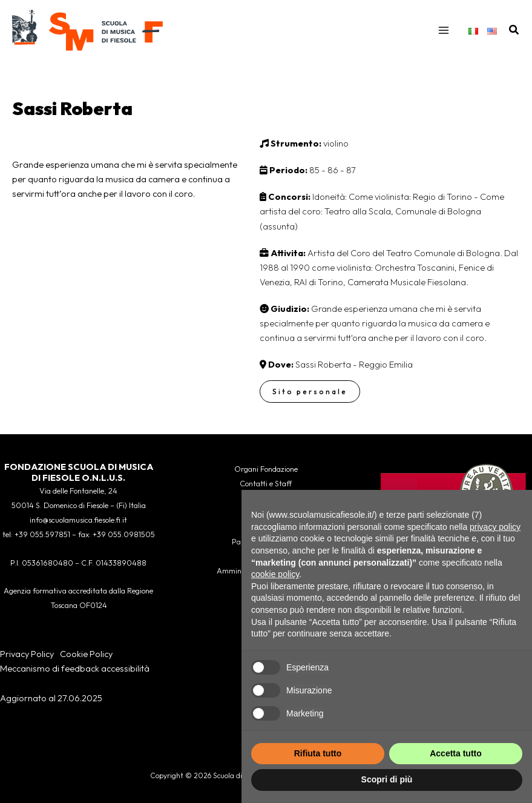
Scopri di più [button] (387, 779)
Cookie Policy (86, 654)
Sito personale (310, 392)
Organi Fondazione (266, 469)
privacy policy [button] (495, 527)
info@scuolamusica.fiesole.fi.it (78, 520)
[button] (514, 30)
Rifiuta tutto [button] (318, 753)
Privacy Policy (27, 654)
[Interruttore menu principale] (444, 30)
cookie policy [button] (275, 574)
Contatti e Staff (266, 483)
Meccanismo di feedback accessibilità (75, 668)
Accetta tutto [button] (456, 753)
